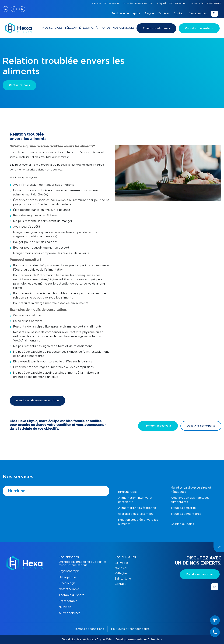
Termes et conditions (89, 629)
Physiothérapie (69, 571)
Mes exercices (198, 14)
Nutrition (17, 491)
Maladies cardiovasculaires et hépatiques (191, 490)
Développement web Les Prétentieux (139, 639)
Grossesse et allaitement (136, 514)
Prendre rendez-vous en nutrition (37, 401)
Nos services (52, 28)
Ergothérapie (127, 492)
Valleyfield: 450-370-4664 (171, 4)
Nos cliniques (123, 28)
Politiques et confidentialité (130, 629)
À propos (103, 28)
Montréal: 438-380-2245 (138, 4)
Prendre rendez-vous (156, 28)
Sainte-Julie (123, 579)
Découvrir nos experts (201, 426)
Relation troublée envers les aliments (138, 522)
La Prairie (121, 563)
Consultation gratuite (199, 28)
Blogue (149, 14)
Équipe (88, 28)
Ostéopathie (67, 577)
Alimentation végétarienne (137, 508)
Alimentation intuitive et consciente (135, 500)
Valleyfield (122, 573)
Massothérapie (69, 589)
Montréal (121, 568)
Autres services (69, 613)
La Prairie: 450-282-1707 (105, 4)
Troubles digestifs (183, 508)
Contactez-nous (19, 85)
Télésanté (73, 28)
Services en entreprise (126, 14)
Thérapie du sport (71, 595)
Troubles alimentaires (186, 514)
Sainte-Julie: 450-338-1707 (206, 4)
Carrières (164, 14)
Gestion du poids (182, 524)
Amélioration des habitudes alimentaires (190, 500)
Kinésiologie (67, 583)
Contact (179, 14)
